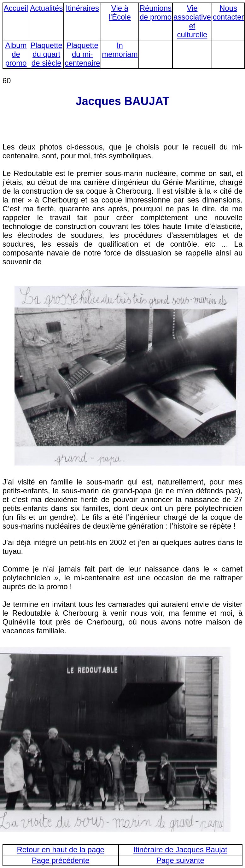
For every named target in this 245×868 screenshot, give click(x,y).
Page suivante (180, 860)
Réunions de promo (156, 12)
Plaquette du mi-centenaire (82, 54)
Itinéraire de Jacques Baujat (180, 850)
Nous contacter (228, 12)
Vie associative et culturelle (192, 21)
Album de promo (16, 54)
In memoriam (120, 50)
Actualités (46, 8)
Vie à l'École (120, 12)
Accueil (16, 8)
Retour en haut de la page (61, 850)
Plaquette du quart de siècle (46, 54)
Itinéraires (82, 8)
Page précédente (61, 860)
